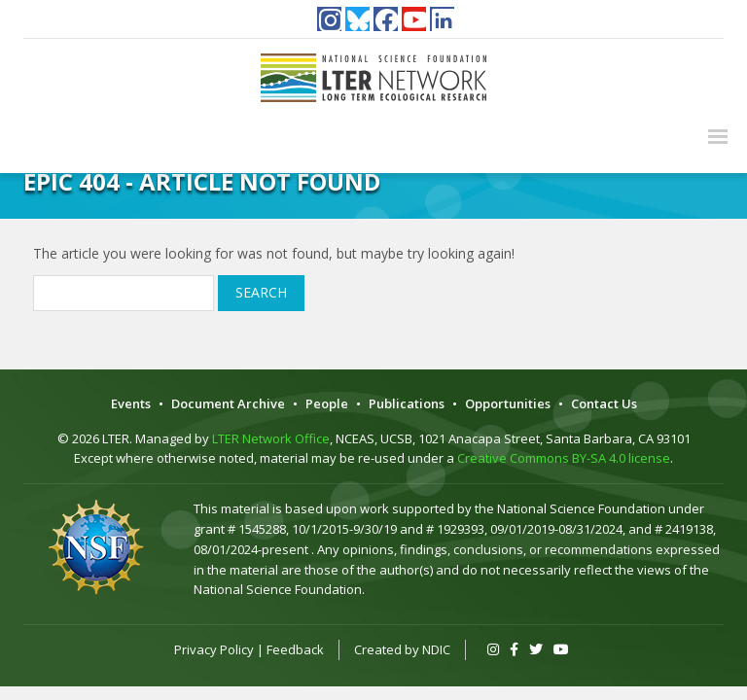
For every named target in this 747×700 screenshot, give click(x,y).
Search (261, 292)
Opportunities (508, 403)
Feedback (295, 649)
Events (131, 403)
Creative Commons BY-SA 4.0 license (564, 458)
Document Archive (228, 403)
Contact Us (604, 403)
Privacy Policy (214, 649)
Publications (407, 403)
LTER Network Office (271, 438)
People (327, 403)
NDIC (436, 649)
